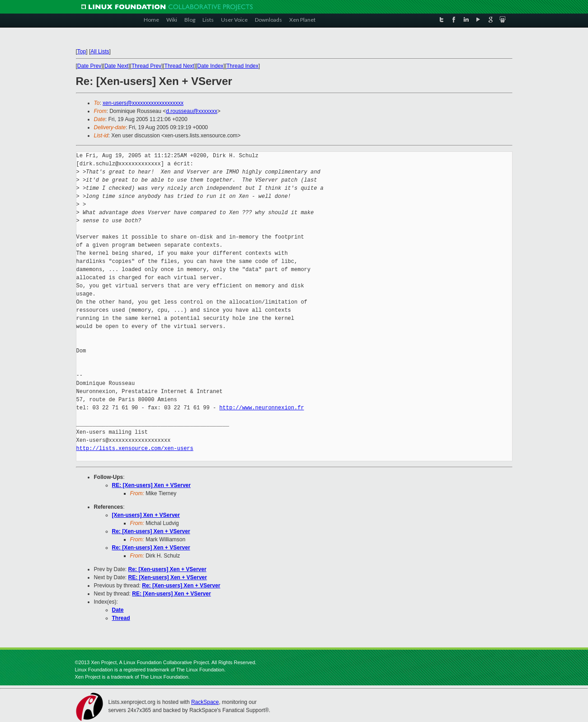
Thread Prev (146, 66)
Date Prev (89, 66)
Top (82, 52)
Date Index (210, 66)
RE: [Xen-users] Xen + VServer (151, 485)
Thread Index (242, 66)
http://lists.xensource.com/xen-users (135, 448)
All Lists (100, 52)
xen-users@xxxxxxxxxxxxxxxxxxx (143, 103)
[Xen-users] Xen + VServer (146, 515)
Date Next (116, 66)
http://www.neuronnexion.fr (261, 408)
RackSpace (205, 702)
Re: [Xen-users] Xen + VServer (151, 531)
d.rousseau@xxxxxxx (192, 111)
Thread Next (179, 66)
